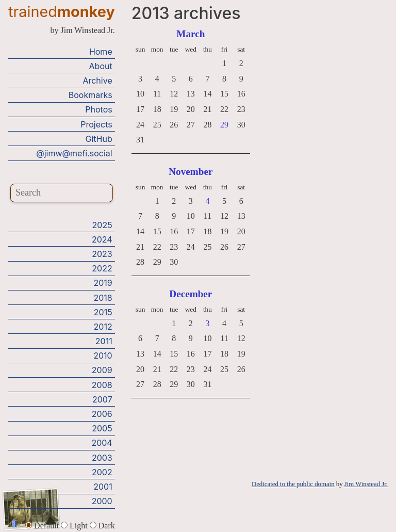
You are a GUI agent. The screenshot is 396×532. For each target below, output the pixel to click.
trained (62, 12)
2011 (104, 341)
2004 (102, 443)
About (101, 66)
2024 (102, 239)
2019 (103, 283)
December (191, 294)
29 (224, 125)
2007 (102, 399)
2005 (102, 428)
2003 (102, 458)
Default (43, 526)
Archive (97, 80)
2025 (102, 225)
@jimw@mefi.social (74, 153)
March (191, 34)
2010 (103, 356)
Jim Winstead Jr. (366, 484)
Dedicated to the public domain (293, 484)
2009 (102, 370)
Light (75, 526)
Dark (102, 526)
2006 (102, 414)
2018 (103, 298)
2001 (103, 487)
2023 (102, 254)
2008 (102, 385)
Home (101, 52)
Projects (96, 124)
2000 (102, 501)
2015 (103, 312)
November (191, 172)
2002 (102, 472)
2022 (102, 268)
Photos (98, 109)
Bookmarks (90, 95)
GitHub (99, 139)
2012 (103, 327)
